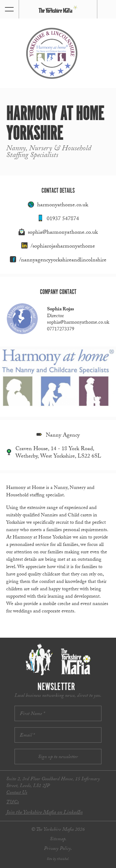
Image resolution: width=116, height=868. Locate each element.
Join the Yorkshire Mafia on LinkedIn (44, 813)
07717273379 (61, 330)
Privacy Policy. (58, 849)
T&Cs (13, 803)
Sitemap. (58, 840)
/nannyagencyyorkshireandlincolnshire (63, 261)
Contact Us (17, 793)
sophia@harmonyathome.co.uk (63, 233)
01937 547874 (63, 219)
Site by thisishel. (58, 859)
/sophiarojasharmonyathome (63, 247)
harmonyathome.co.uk (63, 206)
